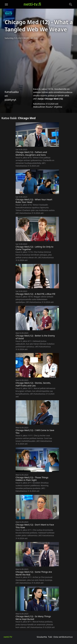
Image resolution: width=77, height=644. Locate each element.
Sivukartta (42, 637)
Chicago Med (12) (54, 99)
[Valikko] (6, 4)
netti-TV (8, 637)
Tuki (50, 637)
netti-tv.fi (32, 4)
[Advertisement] (38, 63)
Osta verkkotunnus (63, 637)
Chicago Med (27, 118)
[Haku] (71, 4)
